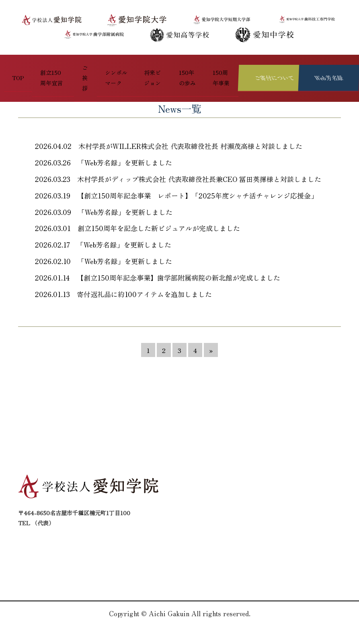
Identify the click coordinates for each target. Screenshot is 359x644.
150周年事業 (218, 65)
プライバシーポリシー (311, 530)
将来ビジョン (146, 65)
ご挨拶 (75, 65)
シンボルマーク (106, 65)
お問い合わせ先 (173, 540)
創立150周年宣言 (41, 65)
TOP (10, 65)
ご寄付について (303, 511)
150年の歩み (183, 65)
